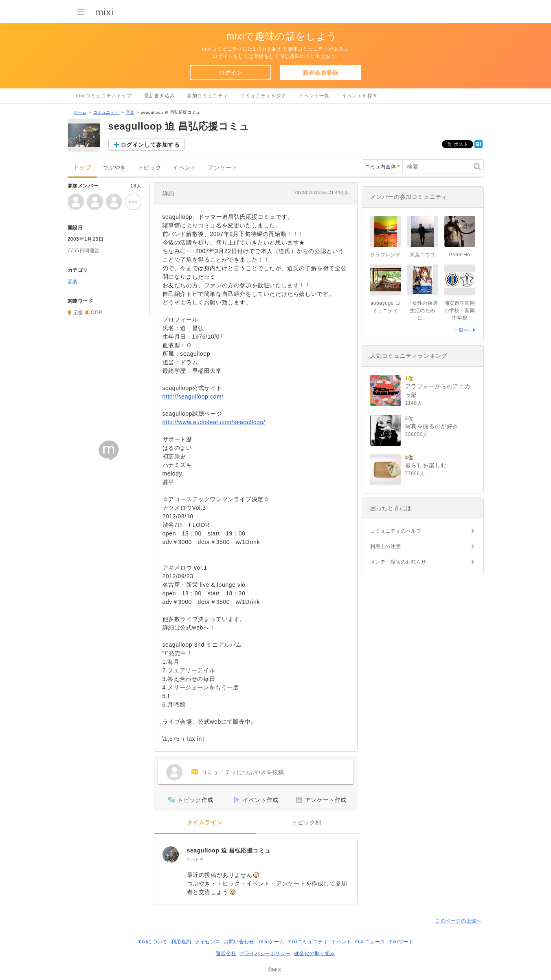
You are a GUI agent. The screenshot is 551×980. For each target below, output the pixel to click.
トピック (149, 168)
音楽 (130, 112)
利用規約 (181, 942)
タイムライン (205, 823)
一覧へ (461, 330)
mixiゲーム (272, 942)
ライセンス (207, 942)
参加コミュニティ (207, 96)
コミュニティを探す (263, 96)
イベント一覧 (314, 96)
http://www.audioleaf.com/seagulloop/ (214, 422)
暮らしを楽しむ (426, 465)
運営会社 (226, 954)
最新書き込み (160, 96)
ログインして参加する (150, 145)
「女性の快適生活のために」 (423, 311)
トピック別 (306, 823)
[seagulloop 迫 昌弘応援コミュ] (171, 854)
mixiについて (152, 942)
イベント (184, 168)
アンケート (223, 168)
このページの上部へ (458, 921)
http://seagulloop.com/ (193, 396)
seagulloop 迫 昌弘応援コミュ (229, 850)
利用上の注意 (386, 546)
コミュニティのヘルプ (396, 531)
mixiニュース (370, 942)
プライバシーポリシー (265, 954)
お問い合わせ (239, 942)
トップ (82, 168)
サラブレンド (386, 255)
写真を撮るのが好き (432, 426)
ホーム (80, 112)
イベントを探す (360, 96)
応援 (78, 313)
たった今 (195, 859)
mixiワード (401, 942)
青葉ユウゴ (423, 255)
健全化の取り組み (315, 954)
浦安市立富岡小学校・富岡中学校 (460, 311)
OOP (97, 313)
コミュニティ (106, 112)
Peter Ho (459, 255)
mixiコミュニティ (308, 942)
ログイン (230, 73)
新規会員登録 (321, 73)
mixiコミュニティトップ (104, 96)
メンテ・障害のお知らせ (398, 562)
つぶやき (114, 168)
